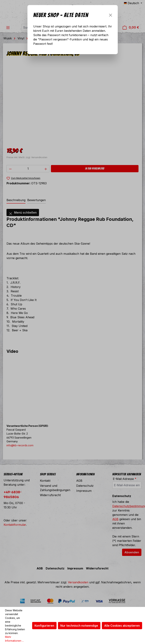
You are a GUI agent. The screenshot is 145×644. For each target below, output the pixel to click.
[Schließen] (111, 15)
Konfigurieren (44, 626)
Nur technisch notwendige (79, 626)
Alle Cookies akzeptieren (122, 626)
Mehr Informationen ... (14, 639)
